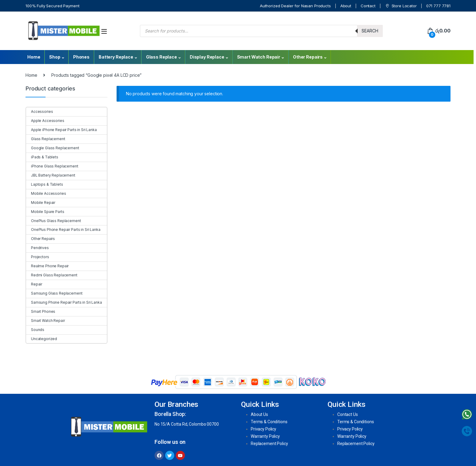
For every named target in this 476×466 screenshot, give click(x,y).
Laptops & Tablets (45, 184)
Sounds (35, 330)
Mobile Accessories (46, 193)
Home (34, 57)
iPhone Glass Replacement (52, 166)
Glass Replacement (46, 139)
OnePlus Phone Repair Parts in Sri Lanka (63, 230)
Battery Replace (116, 57)
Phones (81, 57)
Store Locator (401, 6)
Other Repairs (308, 57)
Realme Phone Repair (47, 266)
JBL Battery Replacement (51, 175)
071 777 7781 (438, 6)
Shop (55, 57)
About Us (259, 414)
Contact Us (348, 414)
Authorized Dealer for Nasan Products (295, 6)
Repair (34, 284)
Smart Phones (41, 311)
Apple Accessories (45, 121)
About (346, 6)
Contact (368, 6)
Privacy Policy (263, 429)
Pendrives (37, 248)
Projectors (38, 257)
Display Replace (207, 57)
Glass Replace (161, 57)
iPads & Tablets (42, 157)
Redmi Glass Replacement (52, 275)
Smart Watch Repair (259, 57)
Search (370, 31)
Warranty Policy (265, 436)
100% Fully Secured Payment (52, 6)
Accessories (39, 111)
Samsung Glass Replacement (54, 293)
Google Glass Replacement (53, 148)
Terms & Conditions (269, 422)
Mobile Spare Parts (45, 212)
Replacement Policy (269, 444)
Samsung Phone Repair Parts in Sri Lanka (64, 302)
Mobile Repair (41, 203)
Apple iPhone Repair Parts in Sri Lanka (61, 130)
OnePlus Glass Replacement (54, 221)
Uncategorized (42, 339)
